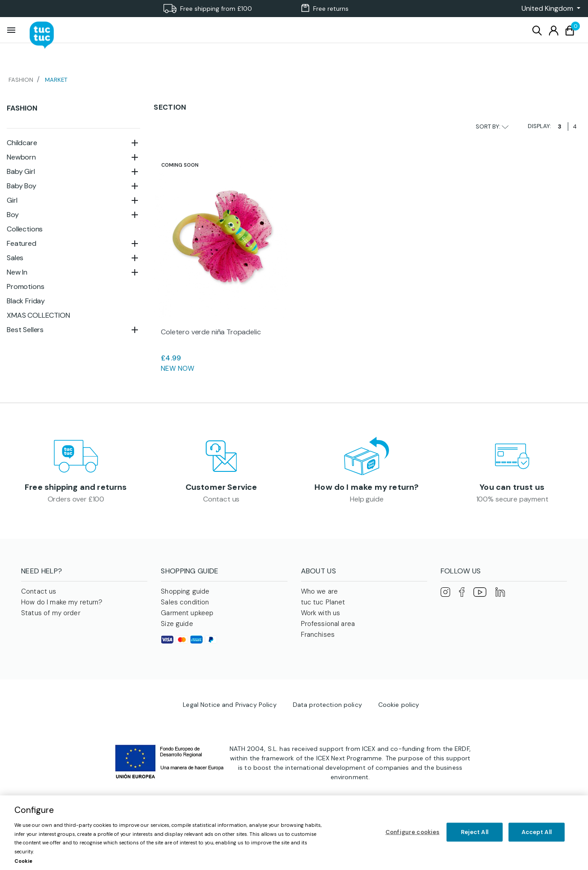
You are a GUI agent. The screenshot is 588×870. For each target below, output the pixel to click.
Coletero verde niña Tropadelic (211, 332)
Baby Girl (21, 171)
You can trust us (512, 487)
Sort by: (492, 127)
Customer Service (221, 487)
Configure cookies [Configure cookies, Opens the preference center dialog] (412, 832)
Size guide (177, 624)
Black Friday (26, 301)
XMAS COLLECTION (38, 315)
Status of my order (51, 613)
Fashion (22, 108)
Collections (25, 229)
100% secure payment (512, 499)
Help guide (367, 499)
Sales (15, 258)
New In (17, 272)
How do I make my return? (367, 487)
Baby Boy (22, 186)
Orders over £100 (76, 499)
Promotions (25, 286)
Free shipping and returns (76, 487)
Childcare (22, 143)
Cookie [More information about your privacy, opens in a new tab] (23, 861)
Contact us (221, 499)
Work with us (321, 613)
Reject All (475, 832)
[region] (294, 833)
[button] (548, 9)
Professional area (328, 624)
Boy (13, 215)
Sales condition (185, 602)
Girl (12, 200)
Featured (22, 243)
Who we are (320, 591)
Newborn (21, 157)
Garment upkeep (187, 613)
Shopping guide (185, 591)
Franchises (318, 635)
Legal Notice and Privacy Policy (230, 705)
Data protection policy (327, 705)
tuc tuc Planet (323, 602)
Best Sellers (25, 330)
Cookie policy (399, 705)
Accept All (537, 832)
